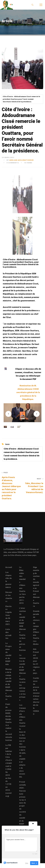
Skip (27, 863)
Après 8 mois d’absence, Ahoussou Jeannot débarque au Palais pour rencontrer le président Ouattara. (11, 486)
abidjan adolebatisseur (21, 160)
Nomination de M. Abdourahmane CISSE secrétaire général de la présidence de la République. (28, 392)
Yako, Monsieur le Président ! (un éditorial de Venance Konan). (34, 486)
